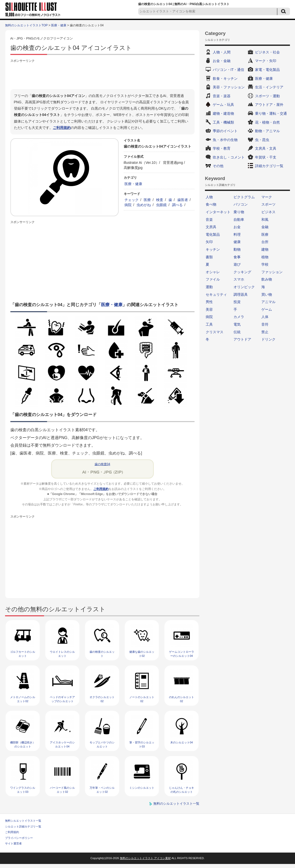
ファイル (213, 279)
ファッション (272, 272)
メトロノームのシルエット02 (23, 699)
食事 (237, 257)
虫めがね (144, 205)
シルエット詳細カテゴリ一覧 (23, 826)
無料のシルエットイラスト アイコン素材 (145, 858)
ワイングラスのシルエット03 (23, 790)
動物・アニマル (267, 131)
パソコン (241, 204)
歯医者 (183, 200)
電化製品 (213, 234)
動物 (237, 249)
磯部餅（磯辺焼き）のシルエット (23, 744)
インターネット (218, 212)
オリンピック (244, 287)
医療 (147, 200)
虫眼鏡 (161, 205)
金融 (265, 227)
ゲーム (267, 309)
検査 (160, 200)
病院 (128, 205)
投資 (237, 302)
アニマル (268, 302)
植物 (265, 257)
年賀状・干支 (266, 157)
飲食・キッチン (225, 78)
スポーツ (268, 204)
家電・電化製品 (267, 70)
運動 (209, 287)
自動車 (239, 220)
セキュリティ (216, 294)
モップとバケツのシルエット (102, 744)
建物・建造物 (223, 113)
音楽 (209, 220)
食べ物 (211, 204)
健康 (237, 242)
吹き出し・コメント (229, 157)
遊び (237, 264)
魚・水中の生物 (225, 140)
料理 (237, 234)
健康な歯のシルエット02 (142, 654)
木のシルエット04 (182, 742)
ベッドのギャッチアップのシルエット (62, 699)
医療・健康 (59, 25)
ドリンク (268, 339)
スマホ (239, 279)
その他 (218, 166)
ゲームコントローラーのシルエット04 (182, 654)
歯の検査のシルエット (102, 654)
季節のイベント (225, 131)
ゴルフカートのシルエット (23, 654)
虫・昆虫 (262, 140)
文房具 (211, 227)
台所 (265, 242)
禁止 (265, 332)
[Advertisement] (102, 75)
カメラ (239, 317)
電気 (237, 324)
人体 (265, 317)
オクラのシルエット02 (102, 699)
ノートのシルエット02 (142, 699)
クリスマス (215, 332)
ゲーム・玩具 (223, 105)
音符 (265, 324)
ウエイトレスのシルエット (62, 654)
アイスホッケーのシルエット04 (62, 744)
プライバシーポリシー (19, 838)
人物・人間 (222, 52)
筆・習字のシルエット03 (142, 744)
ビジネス (268, 212)
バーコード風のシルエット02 (62, 790)
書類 (209, 257)
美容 (209, 309)
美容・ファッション (229, 87)
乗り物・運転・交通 (271, 113)
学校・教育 (222, 148)
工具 (209, 324)
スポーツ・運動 (267, 96)
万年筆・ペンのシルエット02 (102, 790)
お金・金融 (222, 61)
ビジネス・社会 (267, 52)
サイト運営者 (13, 843)
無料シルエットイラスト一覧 (23, 821)
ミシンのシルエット (142, 788)
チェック (132, 200)
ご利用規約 (62, 128)
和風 (265, 220)
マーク (267, 197)
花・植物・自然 (267, 122)
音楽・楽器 (222, 96)
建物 (265, 249)
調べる (177, 205)
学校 (265, 264)
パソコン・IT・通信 (228, 70)
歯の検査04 (102, 464)
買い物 (267, 294)
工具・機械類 (223, 122)
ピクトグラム (244, 197)
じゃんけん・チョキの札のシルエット (182, 790)
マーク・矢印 (266, 61)
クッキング (242, 272)
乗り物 (239, 212)
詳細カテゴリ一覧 (269, 166)
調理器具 (241, 294)
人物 (209, 197)
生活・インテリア (269, 87)
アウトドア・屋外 (269, 105)
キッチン (213, 249)
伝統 (237, 332)
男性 (209, 302)
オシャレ (213, 272)
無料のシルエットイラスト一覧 (176, 804)
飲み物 (267, 279)
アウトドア (242, 339)
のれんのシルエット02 (182, 699)
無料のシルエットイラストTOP (26, 25)
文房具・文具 (266, 148)
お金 (237, 227)
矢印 (209, 242)
